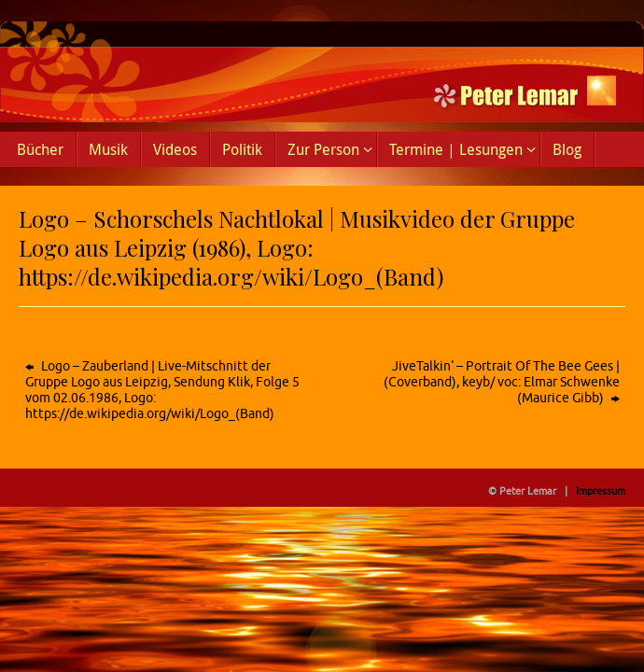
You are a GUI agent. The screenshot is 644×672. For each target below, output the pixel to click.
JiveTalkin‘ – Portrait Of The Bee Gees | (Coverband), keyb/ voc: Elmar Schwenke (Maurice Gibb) (502, 382)
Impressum (601, 491)
